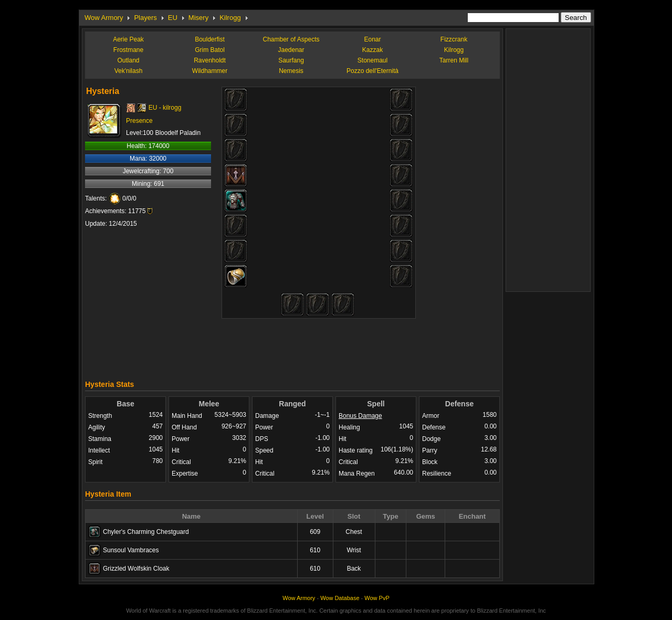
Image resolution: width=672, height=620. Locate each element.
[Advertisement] (292, 346)
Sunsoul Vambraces (131, 550)
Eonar (372, 39)
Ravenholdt (210, 60)
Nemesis (291, 71)
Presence (139, 121)
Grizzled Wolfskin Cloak (136, 569)
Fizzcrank (454, 39)
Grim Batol (210, 50)
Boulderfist (210, 39)
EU (173, 18)
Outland (128, 60)
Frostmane (128, 50)
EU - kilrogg (165, 108)
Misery (198, 18)
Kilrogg (230, 18)
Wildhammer (210, 71)
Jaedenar (291, 50)
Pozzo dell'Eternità (372, 71)
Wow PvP (377, 598)
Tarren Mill (454, 60)
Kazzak (372, 50)
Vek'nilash (129, 71)
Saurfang (291, 60)
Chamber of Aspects (291, 39)
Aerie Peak (128, 39)
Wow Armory (104, 18)
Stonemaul (372, 60)
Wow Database (340, 598)
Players (145, 18)
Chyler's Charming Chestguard (146, 532)
